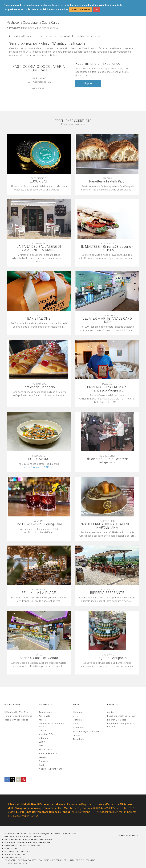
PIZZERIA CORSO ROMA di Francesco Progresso (107, 389)
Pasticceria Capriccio (39, 387)
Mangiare (78, 712)
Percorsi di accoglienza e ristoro (121, 725)
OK (97, 10)
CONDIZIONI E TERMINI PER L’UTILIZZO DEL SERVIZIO (67, 860)
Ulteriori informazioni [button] (81, 10)
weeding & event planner (52, 769)
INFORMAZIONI (12, 705)
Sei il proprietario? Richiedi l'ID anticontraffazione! (48, 44)
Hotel (76, 724)
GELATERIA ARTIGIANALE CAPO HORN (107, 320)
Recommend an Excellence (98, 64)
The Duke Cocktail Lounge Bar (39, 524)
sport (41, 765)
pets (41, 746)
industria (43, 738)
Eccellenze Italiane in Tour (121, 716)
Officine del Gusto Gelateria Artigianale (107, 461)
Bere (75, 716)
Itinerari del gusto (117, 720)
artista (42, 720)
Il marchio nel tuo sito (16, 712)
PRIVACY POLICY (27, 860)
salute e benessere (49, 754)
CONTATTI (10, 860)
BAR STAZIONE (39, 319)
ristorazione (45, 750)
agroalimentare (47, 712)
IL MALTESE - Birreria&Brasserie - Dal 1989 (107, 248)
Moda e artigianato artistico (88, 732)
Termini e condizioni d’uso (18, 716)
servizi (42, 757)
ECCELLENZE (45, 705)
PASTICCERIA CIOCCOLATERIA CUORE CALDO (39, 68)
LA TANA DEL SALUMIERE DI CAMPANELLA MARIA (39, 248)
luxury (42, 742)
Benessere (79, 728)
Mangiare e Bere (47, 734)
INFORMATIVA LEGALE (19, 863)
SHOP (76, 705)
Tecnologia (79, 739)
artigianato (45, 716)
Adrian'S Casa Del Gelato (39, 658)
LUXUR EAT (39, 181)
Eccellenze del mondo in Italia (52, 725)
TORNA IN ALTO (129, 835)
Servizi (77, 735)
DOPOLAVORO (39, 459)
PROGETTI (112, 705)
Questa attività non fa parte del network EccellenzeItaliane (55, 36)
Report (88, 83)
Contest (111, 712)
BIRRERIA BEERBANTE (107, 593)
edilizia (43, 730)
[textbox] (39, 466)
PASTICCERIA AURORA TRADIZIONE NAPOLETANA (107, 526)
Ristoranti (78, 720)
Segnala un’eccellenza (16, 720)
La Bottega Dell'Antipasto (107, 658)
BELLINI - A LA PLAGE (39, 593)
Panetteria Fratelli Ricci (107, 181)
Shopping (43, 761)
